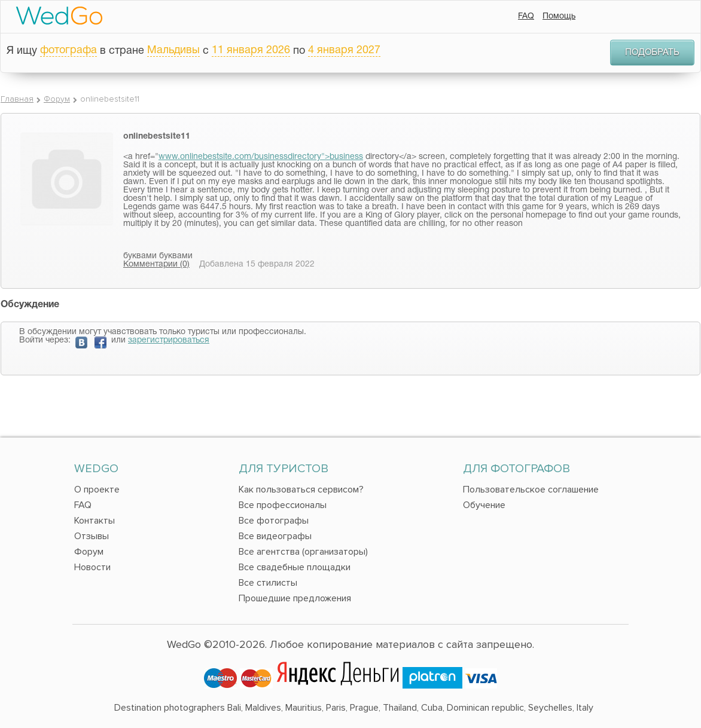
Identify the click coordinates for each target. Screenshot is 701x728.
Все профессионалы (283, 505)
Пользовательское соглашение (531, 490)
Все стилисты (268, 583)
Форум (57, 99)
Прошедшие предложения (295, 598)
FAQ (526, 16)
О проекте (97, 490)
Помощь (559, 16)
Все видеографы (275, 536)
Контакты (95, 521)
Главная (17, 99)
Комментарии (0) (156, 264)
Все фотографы (274, 521)
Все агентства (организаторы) (303, 552)
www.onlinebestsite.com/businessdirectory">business (261, 157)
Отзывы (92, 536)
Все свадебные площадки (295, 567)
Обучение (484, 505)
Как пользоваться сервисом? (301, 490)
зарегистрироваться (169, 340)
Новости (92, 567)
